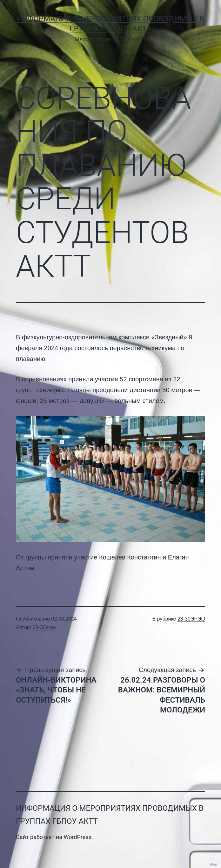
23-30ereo (44, 627)
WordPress (77, 837)
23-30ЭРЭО (191, 619)
